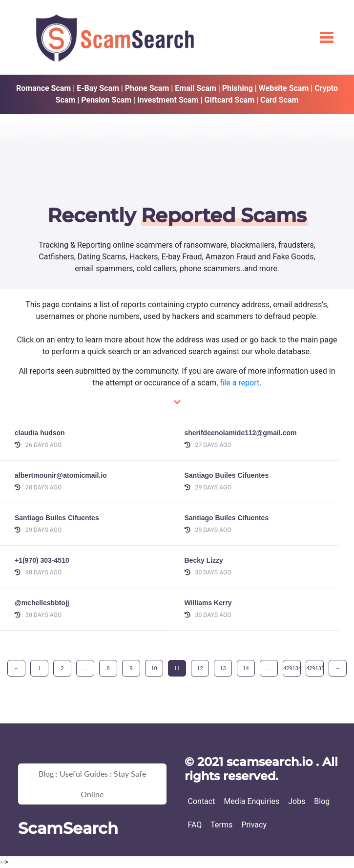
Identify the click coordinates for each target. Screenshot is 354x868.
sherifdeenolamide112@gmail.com (241, 433)
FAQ (195, 825)
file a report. (240, 383)
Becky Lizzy (204, 560)
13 (223, 668)
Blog (322, 801)
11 (177, 668)
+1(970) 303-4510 (42, 560)
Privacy (254, 825)
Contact (202, 801)
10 (154, 668)
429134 (292, 668)
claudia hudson (40, 433)
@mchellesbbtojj (42, 603)
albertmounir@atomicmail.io (61, 475)
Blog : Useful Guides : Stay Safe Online (92, 784)
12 (200, 668)
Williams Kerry (208, 603)
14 (246, 668)
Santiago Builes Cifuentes (227, 475)
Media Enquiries (251, 801)
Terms (221, 825)
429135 (315, 668)
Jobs (297, 801)
